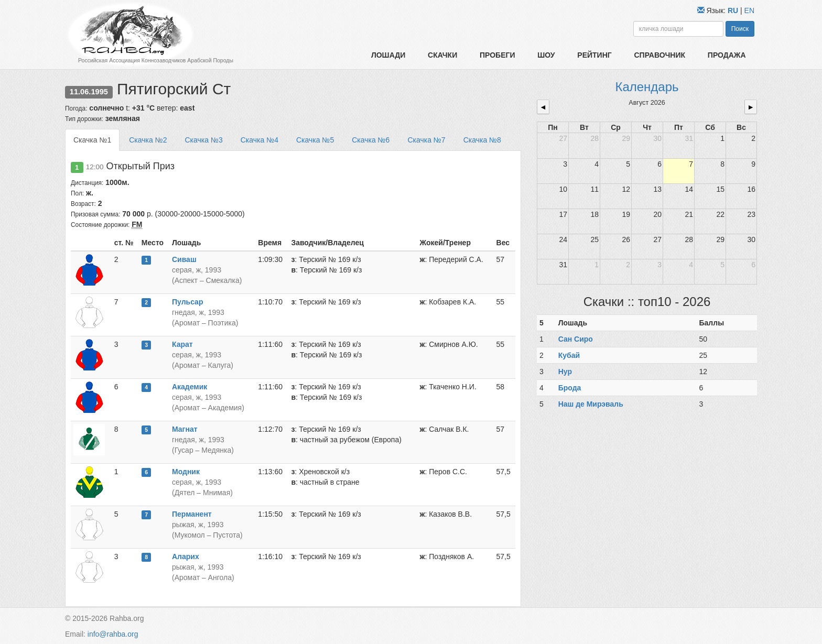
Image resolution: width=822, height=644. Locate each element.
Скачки (442, 55)
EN (749, 10)
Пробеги (497, 55)
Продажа (727, 55)
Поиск (740, 29)
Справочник (659, 55)
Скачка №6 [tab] (371, 140)
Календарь (647, 87)
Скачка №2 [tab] (148, 140)
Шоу (546, 55)
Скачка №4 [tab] (259, 140)
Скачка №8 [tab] (482, 140)
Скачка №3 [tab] (203, 140)
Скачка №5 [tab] (315, 140)
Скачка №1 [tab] (92, 140)
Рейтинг (594, 55)
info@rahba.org (113, 634)
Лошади (388, 55)
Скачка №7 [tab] (426, 140)
